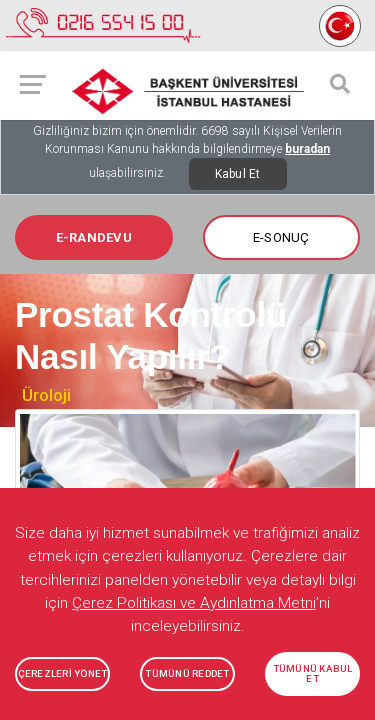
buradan (307, 149)
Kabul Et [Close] (238, 174)
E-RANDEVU (94, 237)
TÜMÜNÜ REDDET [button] (187, 673)
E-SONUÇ (281, 237)
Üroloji (46, 395)
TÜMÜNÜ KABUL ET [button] (313, 673)
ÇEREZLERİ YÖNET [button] (63, 673)
